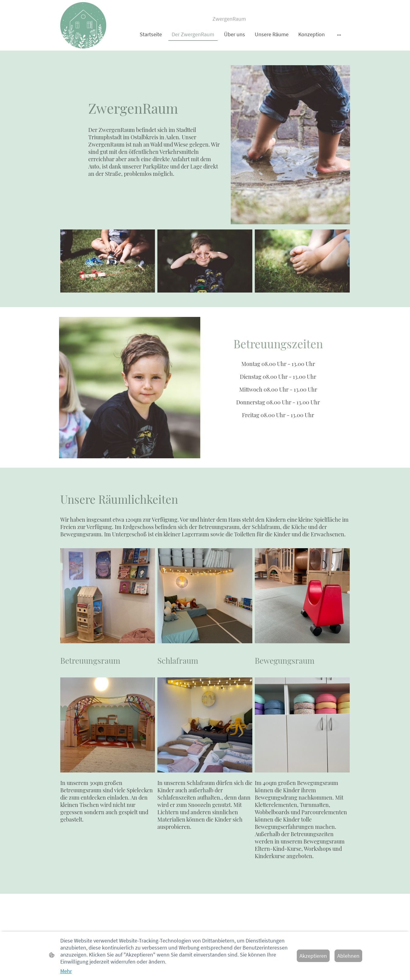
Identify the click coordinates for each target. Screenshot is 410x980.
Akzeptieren (313, 956)
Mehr (66, 971)
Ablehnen (348, 956)
